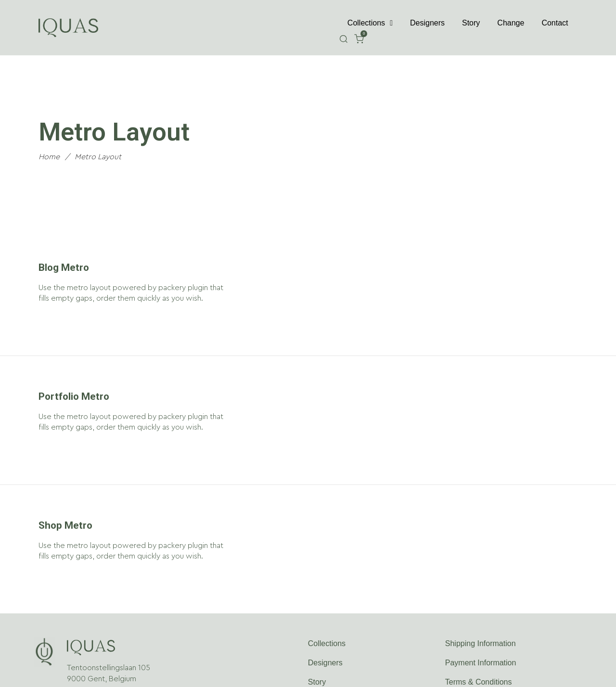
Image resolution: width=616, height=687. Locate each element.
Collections (370, 23)
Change (511, 23)
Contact (555, 23)
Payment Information (481, 663)
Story (471, 23)
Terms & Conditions (479, 682)
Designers (427, 23)
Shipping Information (481, 643)
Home (49, 157)
